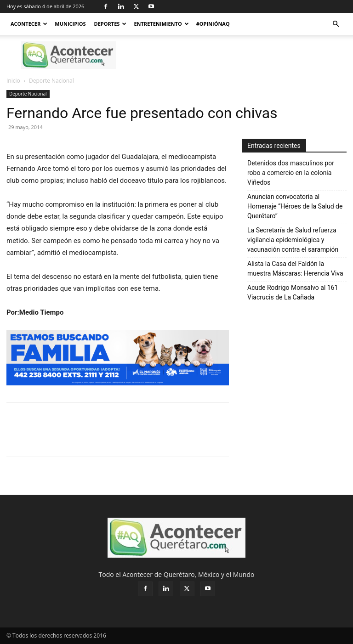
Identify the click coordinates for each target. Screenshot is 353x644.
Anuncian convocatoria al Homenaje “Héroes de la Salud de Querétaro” (295, 206)
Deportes (111, 24)
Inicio (13, 81)
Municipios (70, 24)
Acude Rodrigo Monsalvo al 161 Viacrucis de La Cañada (293, 292)
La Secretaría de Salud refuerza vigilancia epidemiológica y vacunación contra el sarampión (293, 240)
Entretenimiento (161, 24)
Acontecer (29, 24)
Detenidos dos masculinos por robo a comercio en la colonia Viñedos (291, 173)
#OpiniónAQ (213, 24)
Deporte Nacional (28, 94)
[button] (336, 24)
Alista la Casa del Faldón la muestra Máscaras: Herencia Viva (295, 268)
